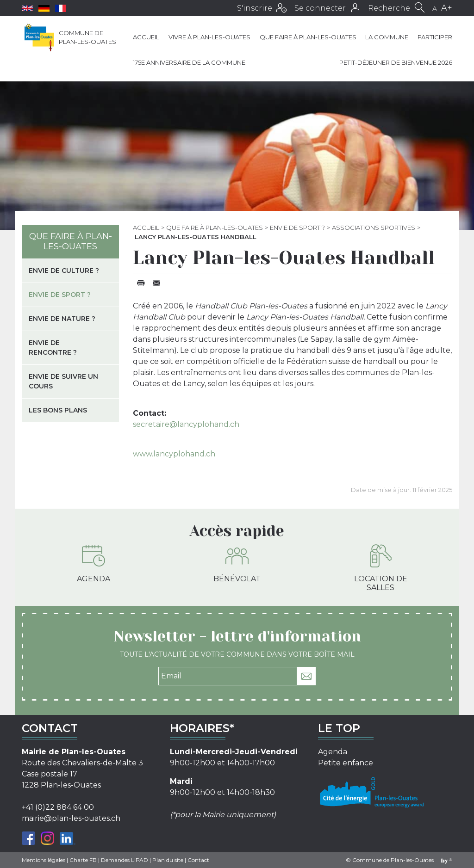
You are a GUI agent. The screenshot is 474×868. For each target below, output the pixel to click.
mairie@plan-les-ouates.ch (71, 818)
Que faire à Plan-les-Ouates (308, 37)
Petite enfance (346, 763)
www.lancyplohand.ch (174, 454)
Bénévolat (237, 564)
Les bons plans (58, 410)
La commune (387, 37)
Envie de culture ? (64, 271)
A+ (447, 8)
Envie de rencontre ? (53, 348)
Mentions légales (44, 860)
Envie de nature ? (62, 319)
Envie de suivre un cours (63, 381)
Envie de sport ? (297, 228)
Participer (435, 37)
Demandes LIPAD (125, 860)
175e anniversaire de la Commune (189, 62)
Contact (198, 860)
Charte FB (83, 860)
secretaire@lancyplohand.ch (186, 424)
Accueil (146, 37)
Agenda (94, 564)
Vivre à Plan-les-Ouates (209, 37)
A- (436, 8)
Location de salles (381, 568)
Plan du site (168, 860)
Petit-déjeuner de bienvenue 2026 (396, 62)
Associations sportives (374, 228)
